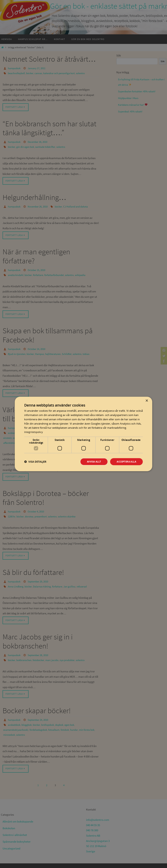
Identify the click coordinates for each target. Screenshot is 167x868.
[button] (35, 462)
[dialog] (83, 434)
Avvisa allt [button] (91, 462)
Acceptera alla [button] (125, 462)
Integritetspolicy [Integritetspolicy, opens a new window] (34, 432)
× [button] (147, 400)
